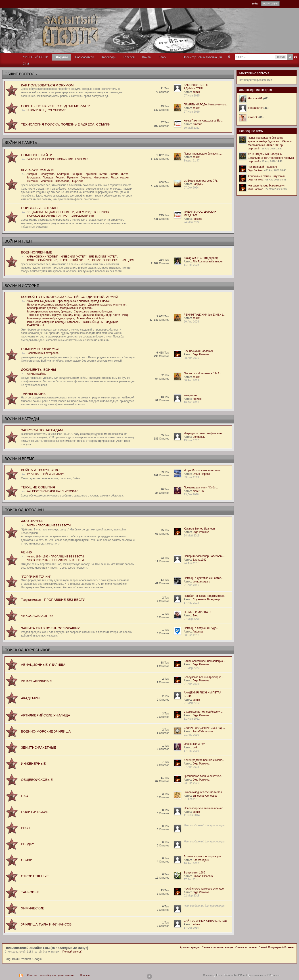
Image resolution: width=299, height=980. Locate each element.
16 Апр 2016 (191, 402)
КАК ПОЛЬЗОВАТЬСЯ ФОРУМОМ (47, 85)
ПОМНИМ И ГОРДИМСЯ (40, 349)
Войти (255, 4)
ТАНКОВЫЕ (30, 892)
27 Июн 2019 (192, 112)
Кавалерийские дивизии (42, 308)
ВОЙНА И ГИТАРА (53, 474)
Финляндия (101, 178)
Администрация (190, 947)
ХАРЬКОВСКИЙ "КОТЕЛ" (42, 257)
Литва (125, 174)
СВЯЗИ (27, 860)
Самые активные (246, 947)
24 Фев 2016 (191, 563)
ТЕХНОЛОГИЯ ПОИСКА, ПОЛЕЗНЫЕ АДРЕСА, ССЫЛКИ (66, 124)
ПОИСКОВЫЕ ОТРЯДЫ (40, 208)
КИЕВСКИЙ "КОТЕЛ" (74, 257)
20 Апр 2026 (191, 322)
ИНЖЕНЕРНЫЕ (33, 763)
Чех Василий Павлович (198, 351)
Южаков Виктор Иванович (200, 529)
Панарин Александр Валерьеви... (205, 556)
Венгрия (77, 174)
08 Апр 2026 (191, 358)
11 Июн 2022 (192, 719)
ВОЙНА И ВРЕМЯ (20, 459)
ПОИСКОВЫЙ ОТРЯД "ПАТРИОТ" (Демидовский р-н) (61, 216)
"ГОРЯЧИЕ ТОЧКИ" (36, 577)
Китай (103, 174)
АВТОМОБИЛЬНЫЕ (36, 681)
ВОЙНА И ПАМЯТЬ (21, 143)
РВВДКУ (27, 844)
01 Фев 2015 (191, 799)
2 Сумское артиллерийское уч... (204, 712)
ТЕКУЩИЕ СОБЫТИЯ (38, 487)
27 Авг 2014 (191, 879)
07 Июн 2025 (192, 96)
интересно (190, 395)
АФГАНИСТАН (32, 521)
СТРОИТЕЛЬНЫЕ (35, 876)
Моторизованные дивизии (76, 308)
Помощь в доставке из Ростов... (204, 578)
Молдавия (34, 178)
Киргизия (78, 181)
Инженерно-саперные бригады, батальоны (54, 322)
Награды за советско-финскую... (204, 433)
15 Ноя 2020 (191, 440)
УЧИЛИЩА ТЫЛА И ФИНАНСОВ (46, 924)
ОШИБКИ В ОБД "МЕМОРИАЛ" (46, 110)
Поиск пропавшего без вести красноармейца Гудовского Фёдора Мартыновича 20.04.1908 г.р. (270, 141)
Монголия (46, 181)
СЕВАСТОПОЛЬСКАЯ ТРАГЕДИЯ (113, 260)
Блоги (162, 57)
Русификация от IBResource (263, 975)
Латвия (114, 174)
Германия (90, 174)
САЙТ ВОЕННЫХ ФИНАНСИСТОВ (205, 921)
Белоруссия (47, 174)
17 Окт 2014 (191, 928)
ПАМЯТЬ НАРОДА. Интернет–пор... (206, 105)
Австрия (32, 174)
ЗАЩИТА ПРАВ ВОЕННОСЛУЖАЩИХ (50, 628)
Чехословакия (120, 178)
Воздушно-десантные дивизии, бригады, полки (56, 305)
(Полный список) (72, 952)
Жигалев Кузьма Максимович (266, 186)
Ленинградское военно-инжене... (204, 760)
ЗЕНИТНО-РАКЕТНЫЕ (39, 747)
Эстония (32, 181)
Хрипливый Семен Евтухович (266, 176)
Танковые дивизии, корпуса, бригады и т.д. (54, 315)
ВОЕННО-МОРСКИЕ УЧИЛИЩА (46, 731)
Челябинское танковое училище (204, 889)
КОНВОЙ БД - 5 (93, 322)
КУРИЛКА (33, 474)
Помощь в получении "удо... (201, 628)
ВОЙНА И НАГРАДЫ (22, 419)
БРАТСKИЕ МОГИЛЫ (38, 170)
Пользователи (85, 57)
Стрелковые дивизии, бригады (93, 312)
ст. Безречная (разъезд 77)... (201, 181)
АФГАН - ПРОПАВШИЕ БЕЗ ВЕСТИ (49, 526)
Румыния (73, 178)
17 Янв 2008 (191, 751)
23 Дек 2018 (191, 494)
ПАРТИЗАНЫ (36, 325)
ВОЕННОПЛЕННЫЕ (37, 252)
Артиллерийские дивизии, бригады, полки (83, 301)
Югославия (62, 181)
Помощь (85, 975)
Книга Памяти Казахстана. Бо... (203, 121)
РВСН (26, 828)
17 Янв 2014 (191, 603)
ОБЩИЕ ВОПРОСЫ (21, 74)
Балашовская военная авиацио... (204, 661)
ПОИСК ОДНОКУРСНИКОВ (28, 650)
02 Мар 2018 (192, 896)
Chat (26, 64)
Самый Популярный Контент (276, 947)
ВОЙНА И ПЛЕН (18, 241)
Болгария (63, 174)
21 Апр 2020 (191, 684)
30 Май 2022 (192, 128)
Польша (48, 178)
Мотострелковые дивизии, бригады (49, 312)
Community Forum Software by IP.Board (225, 975)
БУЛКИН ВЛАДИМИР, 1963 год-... (204, 728)
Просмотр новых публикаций (202, 57)
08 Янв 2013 (191, 635)
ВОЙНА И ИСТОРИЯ (22, 286)
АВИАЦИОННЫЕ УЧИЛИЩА (43, 665)
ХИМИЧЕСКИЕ (33, 908)
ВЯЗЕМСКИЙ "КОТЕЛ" (103, 257)
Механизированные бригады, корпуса (51, 318)
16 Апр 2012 (191, 863)
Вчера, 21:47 (192, 161)
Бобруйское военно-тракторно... (204, 677)
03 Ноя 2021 (191, 477)
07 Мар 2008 (192, 619)
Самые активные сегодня (217, 947)
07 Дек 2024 (191, 188)
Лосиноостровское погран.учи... (203, 856)
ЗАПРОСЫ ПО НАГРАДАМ (42, 430)
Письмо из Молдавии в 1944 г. (203, 373)
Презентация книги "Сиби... (201, 488)
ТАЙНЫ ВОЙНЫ (34, 394)
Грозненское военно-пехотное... (204, 776)
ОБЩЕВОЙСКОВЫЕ (37, 780)
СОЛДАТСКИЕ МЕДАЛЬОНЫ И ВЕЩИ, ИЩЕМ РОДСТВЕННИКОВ (68, 212)
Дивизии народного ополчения (107, 305)
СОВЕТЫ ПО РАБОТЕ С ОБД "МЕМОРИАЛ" (55, 106)
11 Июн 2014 (192, 815)
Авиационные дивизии (41, 301)
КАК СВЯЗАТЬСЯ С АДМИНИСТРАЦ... (196, 87)
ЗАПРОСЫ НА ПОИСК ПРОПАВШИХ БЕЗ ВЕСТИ (57, 159)
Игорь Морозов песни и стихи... (203, 470)
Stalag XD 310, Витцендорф (201, 258)
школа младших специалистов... (204, 792)
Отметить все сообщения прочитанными (50, 975)
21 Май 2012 (192, 703)
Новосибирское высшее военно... (205, 808)
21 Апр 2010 (191, 735)
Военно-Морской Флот (91, 318)
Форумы (62, 57)
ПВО (25, 796)
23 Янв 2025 (191, 783)
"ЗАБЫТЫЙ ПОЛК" (36, 57)
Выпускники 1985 (194, 873)
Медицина (112, 322)
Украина (86, 178)
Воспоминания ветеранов (43, 353)
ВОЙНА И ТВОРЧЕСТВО (40, 470)
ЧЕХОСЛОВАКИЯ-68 (37, 616)
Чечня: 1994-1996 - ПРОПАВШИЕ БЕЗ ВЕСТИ (55, 557)
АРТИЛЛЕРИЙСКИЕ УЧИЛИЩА (46, 715)
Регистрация (270, 4)
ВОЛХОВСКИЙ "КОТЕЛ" (42, 260)
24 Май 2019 (192, 536)
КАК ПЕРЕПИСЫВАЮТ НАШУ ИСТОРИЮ (53, 491)
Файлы (147, 57)
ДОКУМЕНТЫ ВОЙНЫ (38, 370)
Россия (60, 178)
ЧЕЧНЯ (27, 552)
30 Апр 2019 (191, 380)
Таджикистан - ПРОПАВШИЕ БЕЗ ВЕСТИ (53, 600)
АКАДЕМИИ (30, 698)
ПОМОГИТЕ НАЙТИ (37, 155)
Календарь (109, 57)
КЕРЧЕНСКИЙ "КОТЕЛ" (75, 260)
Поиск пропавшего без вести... (203, 154)
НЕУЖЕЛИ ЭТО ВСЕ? (197, 612)
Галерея (129, 57)
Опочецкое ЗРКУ (194, 744)
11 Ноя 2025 (191, 265)
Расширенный (295, 57)
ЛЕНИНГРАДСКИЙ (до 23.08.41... (205, 315)
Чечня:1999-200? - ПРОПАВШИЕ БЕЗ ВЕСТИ (55, 560)
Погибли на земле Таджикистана (204, 596)
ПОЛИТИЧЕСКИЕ (35, 812)
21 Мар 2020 (192, 668)
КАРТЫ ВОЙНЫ (37, 374)
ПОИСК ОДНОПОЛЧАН (24, 510)
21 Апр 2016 (191, 585)
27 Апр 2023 (191, 767)
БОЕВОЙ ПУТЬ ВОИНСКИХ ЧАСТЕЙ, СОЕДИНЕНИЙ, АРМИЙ (70, 297)
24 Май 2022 (192, 222)
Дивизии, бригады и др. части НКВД (106, 315)
